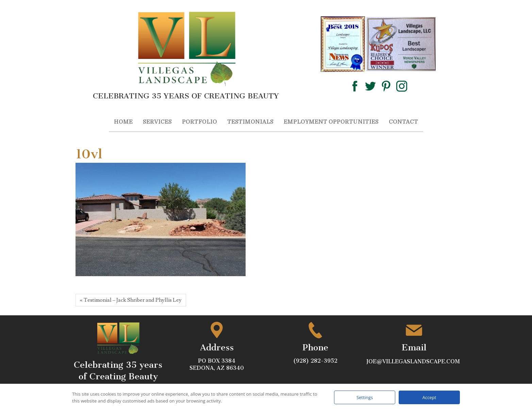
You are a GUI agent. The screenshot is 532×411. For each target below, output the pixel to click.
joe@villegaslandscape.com (414, 361)
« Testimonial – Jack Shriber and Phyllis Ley (131, 300)
